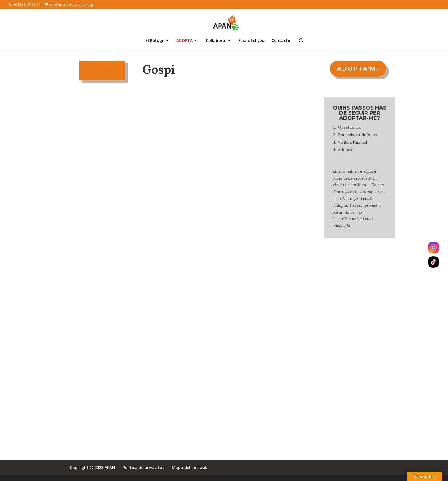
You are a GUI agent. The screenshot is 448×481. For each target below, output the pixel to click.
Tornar (102, 70)
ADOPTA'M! (358, 69)
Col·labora (215, 41)
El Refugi (154, 41)
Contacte (281, 41)
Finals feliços (251, 41)
